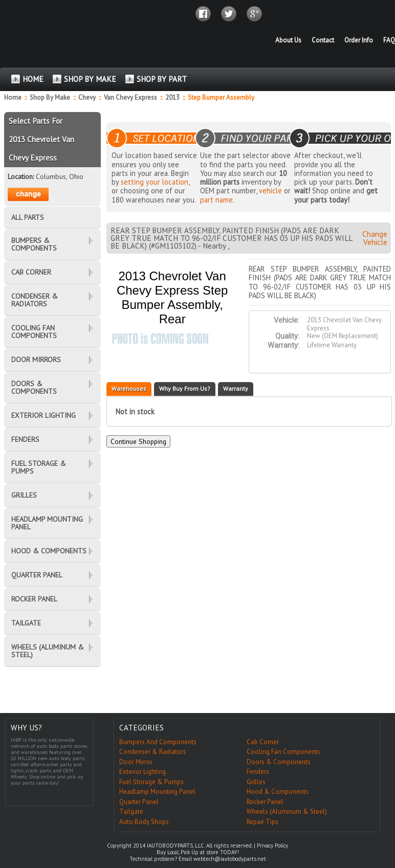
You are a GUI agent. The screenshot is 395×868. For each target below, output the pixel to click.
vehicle (270, 191)
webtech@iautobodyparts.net (230, 859)
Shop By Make (50, 97)
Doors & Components (279, 762)
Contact (323, 40)
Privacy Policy (272, 845)
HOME (33, 79)
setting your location (155, 182)
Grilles (256, 782)
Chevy (88, 97)
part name (216, 200)
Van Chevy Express (131, 97)
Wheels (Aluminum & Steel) (287, 811)
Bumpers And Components (158, 742)
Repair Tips (262, 822)
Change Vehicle (375, 238)
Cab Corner (263, 742)
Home (13, 97)
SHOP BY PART (162, 79)
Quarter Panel (139, 802)
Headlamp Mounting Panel (157, 792)
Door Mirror (136, 762)
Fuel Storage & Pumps (151, 782)
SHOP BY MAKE (90, 79)
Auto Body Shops (144, 822)
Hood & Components (278, 792)
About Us (288, 40)
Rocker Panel (265, 802)
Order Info (359, 40)
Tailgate (131, 811)
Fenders (258, 772)
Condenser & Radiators (153, 752)
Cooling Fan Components (283, 752)
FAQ (389, 40)
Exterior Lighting (142, 772)
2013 (173, 97)
